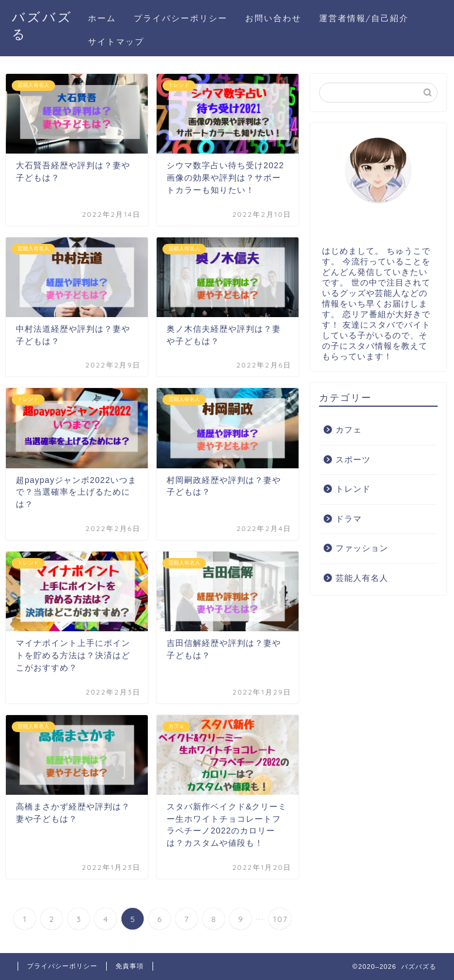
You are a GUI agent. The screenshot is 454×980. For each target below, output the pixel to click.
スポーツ (353, 460)
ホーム (102, 18)
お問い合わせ (273, 18)
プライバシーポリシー (181, 18)
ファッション (362, 548)
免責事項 (130, 966)
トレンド (353, 489)
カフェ (349, 430)
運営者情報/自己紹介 (364, 18)
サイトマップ (116, 42)
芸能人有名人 (362, 578)
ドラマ (349, 519)
